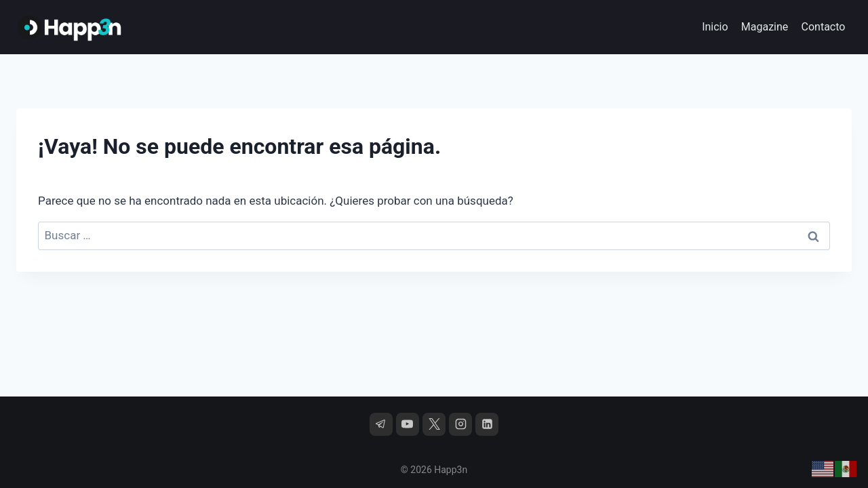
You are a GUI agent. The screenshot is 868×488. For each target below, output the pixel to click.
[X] (434, 424)
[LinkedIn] (487, 424)
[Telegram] (381, 424)
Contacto (824, 27)
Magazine (765, 27)
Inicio (715, 27)
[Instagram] (460, 424)
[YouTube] (408, 424)
